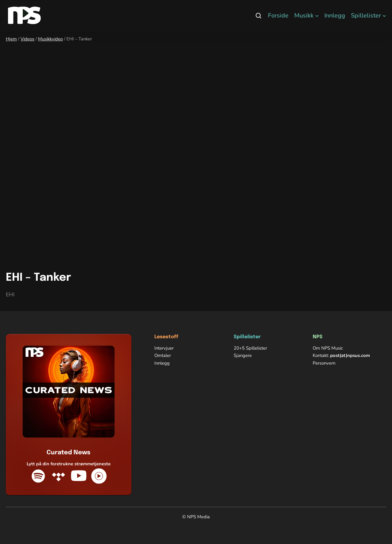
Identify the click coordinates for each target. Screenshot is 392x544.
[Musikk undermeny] (317, 16)
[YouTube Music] (99, 476)
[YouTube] (79, 476)
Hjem (11, 39)
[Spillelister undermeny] (384, 16)
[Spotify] (38, 476)
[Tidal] (58, 476)
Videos (27, 39)
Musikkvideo (50, 39)
